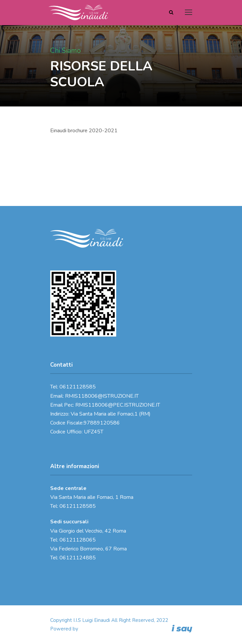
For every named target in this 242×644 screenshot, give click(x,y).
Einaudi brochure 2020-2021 (84, 131)
